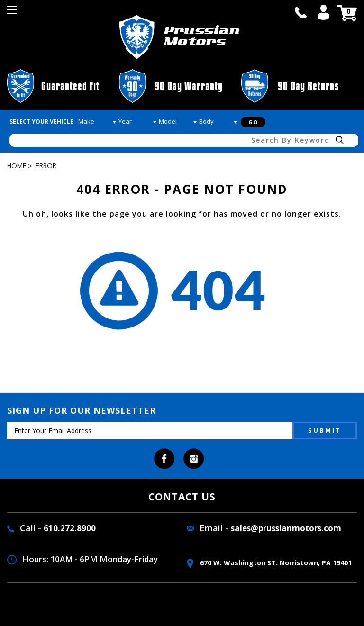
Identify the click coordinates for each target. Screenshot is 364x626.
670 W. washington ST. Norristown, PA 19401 (269, 563)
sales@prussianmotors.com (286, 528)
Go (253, 122)
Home (17, 166)
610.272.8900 (70, 528)
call (300, 12)
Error (46, 166)
